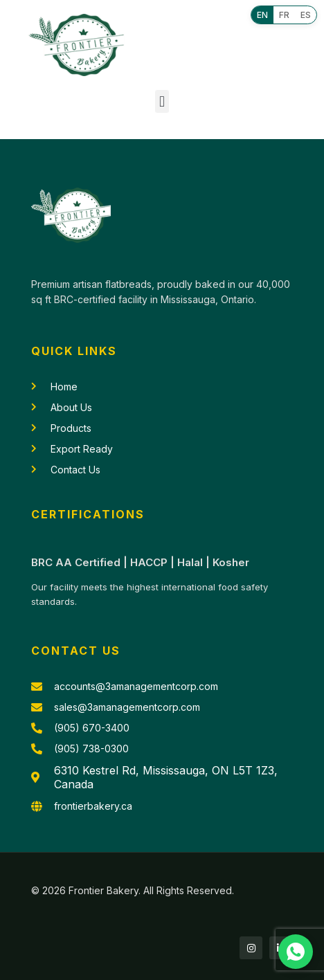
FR (284, 15)
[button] (162, 101)
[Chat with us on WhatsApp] (296, 952)
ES (306, 15)
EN (262, 15)
